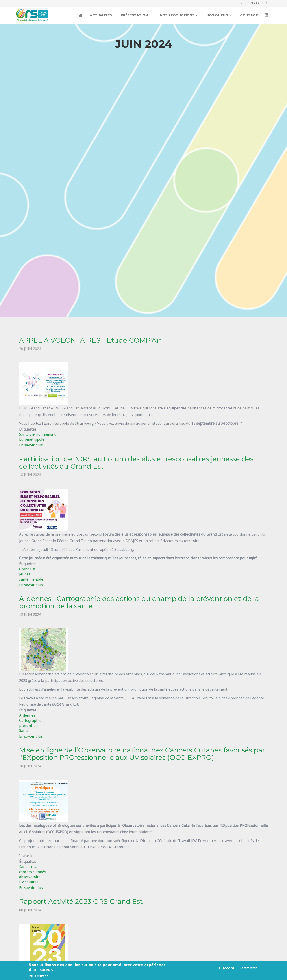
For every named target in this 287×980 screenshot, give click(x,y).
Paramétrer (248, 968)
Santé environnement (37, 434)
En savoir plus (31, 445)
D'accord (226, 968)
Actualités (101, 15)
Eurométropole (32, 439)
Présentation (136, 15)
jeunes (25, 574)
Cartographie (30, 720)
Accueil (81, 16)
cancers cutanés (33, 872)
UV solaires (29, 882)
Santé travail (30, 867)
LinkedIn (267, 16)
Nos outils (219, 15)
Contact (249, 15)
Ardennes (27, 715)
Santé (24, 730)
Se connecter (254, 3)
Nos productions (179, 15)
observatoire (30, 877)
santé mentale (31, 579)
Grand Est (27, 569)
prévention (28, 726)
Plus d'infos (39, 976)
